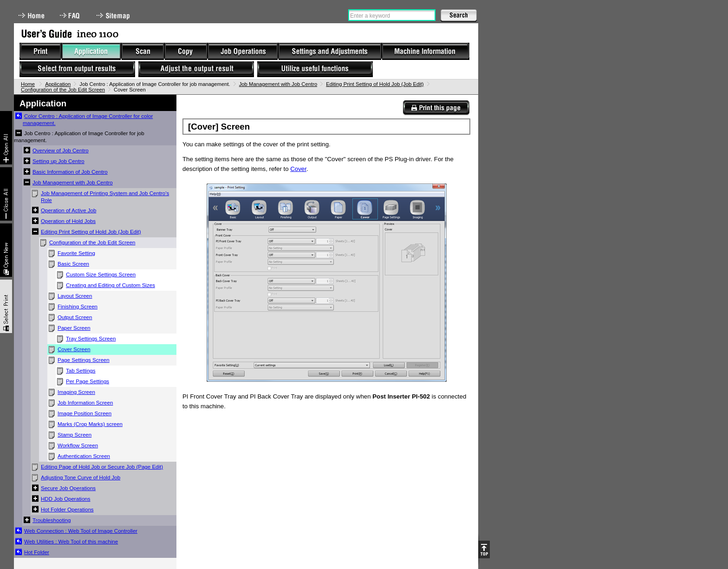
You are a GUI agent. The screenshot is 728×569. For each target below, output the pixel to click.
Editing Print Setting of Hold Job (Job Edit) (375, 84)
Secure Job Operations (68, 488)
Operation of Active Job (68, 210)
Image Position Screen (84, 413)
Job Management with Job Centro (278, 84)
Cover (298, 169)
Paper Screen (74, 328)
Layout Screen (75, 296)
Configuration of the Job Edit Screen (63, 90)
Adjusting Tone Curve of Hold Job (81, 477)
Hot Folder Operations (67, 510)
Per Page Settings (88, 381)
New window (6, 250)
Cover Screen (74, 349)
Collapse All (6, 194)
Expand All (6, 138)
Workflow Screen (78, 445)
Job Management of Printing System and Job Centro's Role (105, 197)
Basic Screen (73, 264)
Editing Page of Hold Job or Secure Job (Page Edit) (102, 467)
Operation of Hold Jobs (68, 221)
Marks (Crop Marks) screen (90, 424)
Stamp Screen (75, 435)
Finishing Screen (78, 307)
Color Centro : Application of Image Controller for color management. (88, 120)
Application (58, 84)
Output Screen (75, 317)
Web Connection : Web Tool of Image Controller (81, 531)
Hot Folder (37, 552)
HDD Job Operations (66, 499)
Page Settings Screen (84, 360)
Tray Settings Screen (91, 339)
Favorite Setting (76, 253)
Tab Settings (81, 371)
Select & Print (6, 306)
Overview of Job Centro (61, 150)
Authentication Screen (84, 456)
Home (32, 16)
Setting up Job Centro (58, 161)
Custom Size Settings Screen (101, 275)
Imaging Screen (76, 392)
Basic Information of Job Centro (70, 172)
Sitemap (114, 16)
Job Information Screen (85, 403)
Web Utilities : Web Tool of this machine (71, 542)
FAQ (71, 16)
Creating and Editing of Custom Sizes (110, 285)
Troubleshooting (52, 520)
